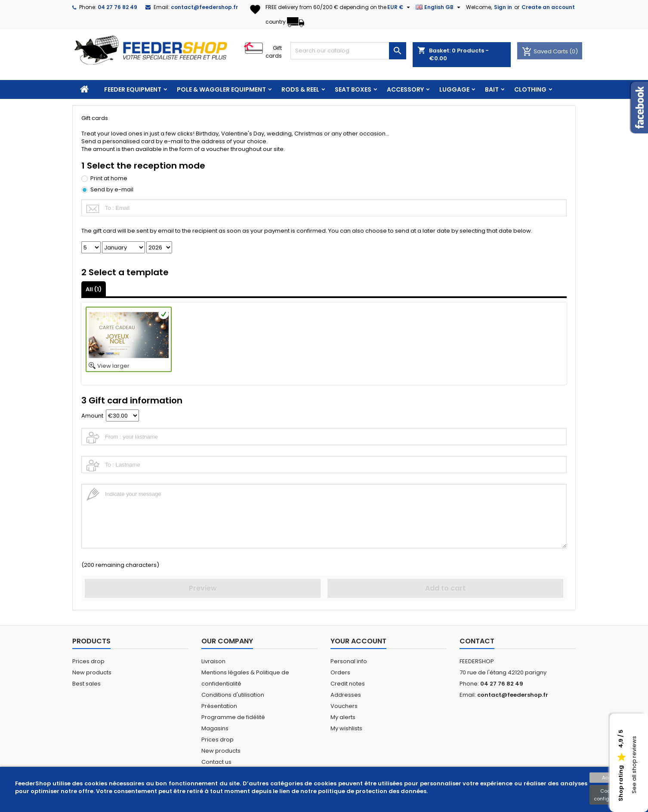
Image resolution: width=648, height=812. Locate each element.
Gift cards (274, 52)
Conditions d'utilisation (233, 695)
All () (94, 289)
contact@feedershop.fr (204, 7)
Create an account (548, 7)
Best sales (86, 684)
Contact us (216, 762)
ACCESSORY (405, 89)
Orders (340, 672)
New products (92, 672)
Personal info (349, 661)
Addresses (346, 695)
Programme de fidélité (233, 717)
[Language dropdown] (439, 7)
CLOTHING (530, 89)
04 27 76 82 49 (117, 7)
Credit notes (348, 684)
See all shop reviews (634, 765)
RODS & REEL (300, 89)
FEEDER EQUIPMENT (133, 89)
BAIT (492, 89)
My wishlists (346, 728)
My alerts (343, 717)
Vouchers (344, 706)
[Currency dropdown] (400, 7)
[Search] (348, 51)
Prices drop (88, 661)
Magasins (215, 728)
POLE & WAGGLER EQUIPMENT (221, 89)
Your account (358, 641)
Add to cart (445, 588)
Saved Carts (546, 51)
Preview (203, 588)
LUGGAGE (454, 89)
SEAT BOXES (353, 89)
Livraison (213, 661)
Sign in (503, 7)
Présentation (219, 706)
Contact (477, 641)
